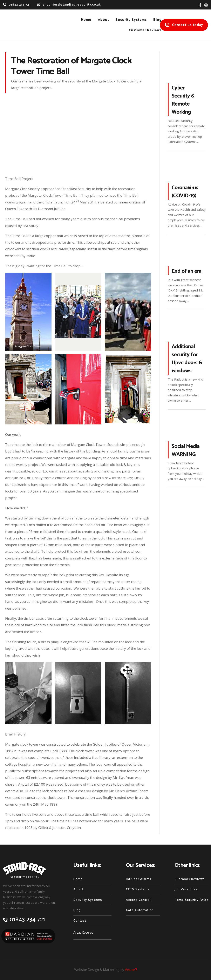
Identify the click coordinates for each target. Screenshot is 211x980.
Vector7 (131, 970)
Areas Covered (83, 933)
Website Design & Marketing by (99, 970)
